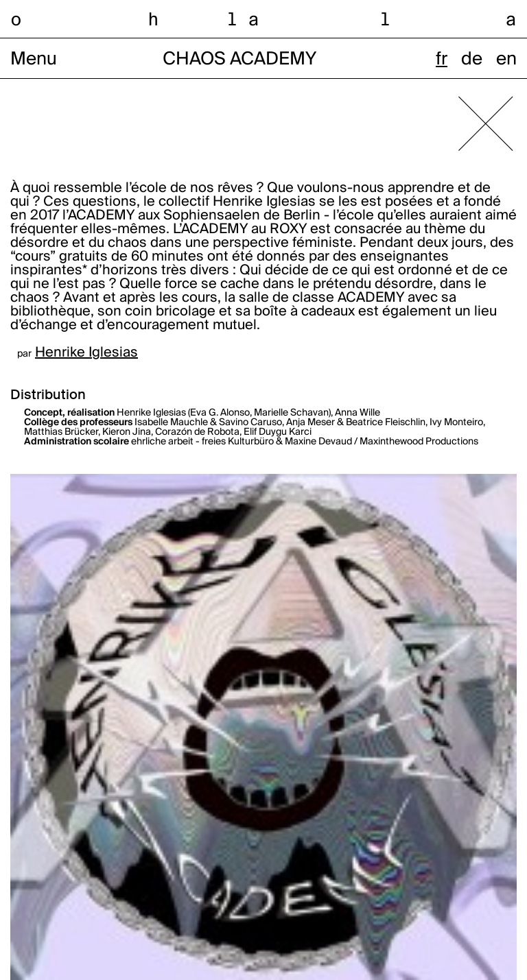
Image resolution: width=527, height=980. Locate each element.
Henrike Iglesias (86, 353)
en (506, 60)
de (472, 60)
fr (442, 60)
